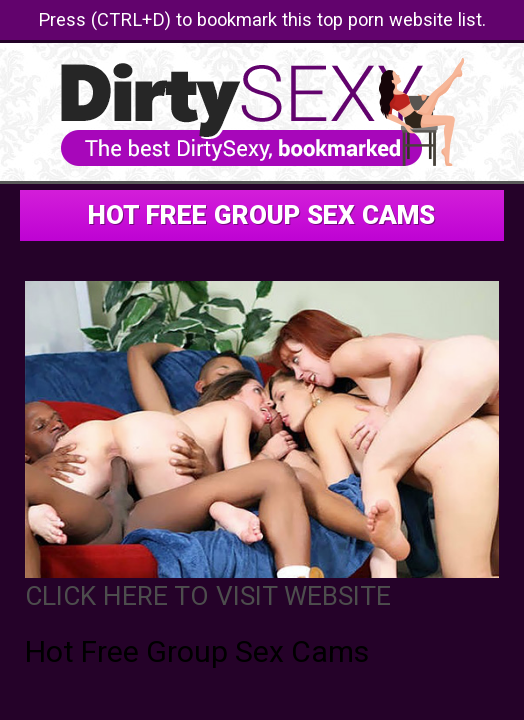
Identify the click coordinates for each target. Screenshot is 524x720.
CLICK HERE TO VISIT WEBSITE (208, 596)
